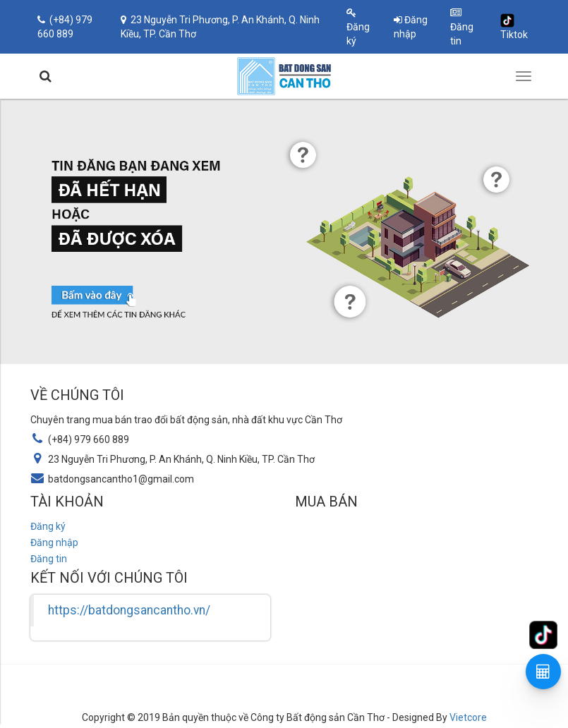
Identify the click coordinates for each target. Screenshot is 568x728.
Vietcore (468, 717)
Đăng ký (358, 27)
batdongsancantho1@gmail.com (121, 479)
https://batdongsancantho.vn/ (129, 610)
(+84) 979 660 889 (65, 27)
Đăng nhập (411, 27)
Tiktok (514, 27)
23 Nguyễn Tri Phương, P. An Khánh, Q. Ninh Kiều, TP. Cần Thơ (220, 27)
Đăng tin (462, 27)
